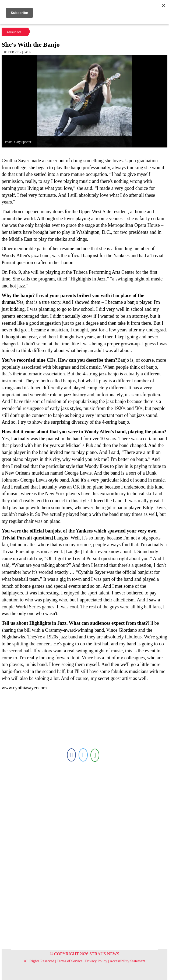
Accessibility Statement (127, 961)
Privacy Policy (96, 961)
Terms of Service (70, 961)
